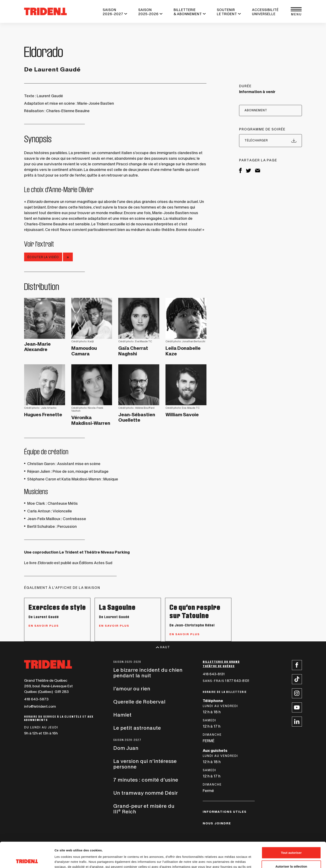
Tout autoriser (291, 827)
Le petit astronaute (137, 728)
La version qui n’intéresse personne (145, 764)
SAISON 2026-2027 (113, 12)
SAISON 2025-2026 (148, 12)
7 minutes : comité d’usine (146, 780)
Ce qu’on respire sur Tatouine (195, 611)
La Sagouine (117, 607)
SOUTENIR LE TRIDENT (227, 12)
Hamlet (122, 715)
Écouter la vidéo (43, 257)
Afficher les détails (229, 860)
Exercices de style (57, 607)
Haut (163, 647)
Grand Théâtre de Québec (46, 680)
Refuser (291, 854)
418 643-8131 (214, 674)
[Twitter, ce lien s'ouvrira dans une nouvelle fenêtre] (248, 171)
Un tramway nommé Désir (146, 793)
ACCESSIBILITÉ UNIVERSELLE (265, 12)
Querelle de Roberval (139, 702)
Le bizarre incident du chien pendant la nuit (148, 673)
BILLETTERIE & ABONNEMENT (188, 12)
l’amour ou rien (132, 689)
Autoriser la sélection (291, 841)
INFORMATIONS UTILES (225, 812)
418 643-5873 (36, 699)
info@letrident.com (40, 706)
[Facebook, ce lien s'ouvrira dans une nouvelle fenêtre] (240, 172)
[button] (296, 11)
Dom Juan (126, 748)
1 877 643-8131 (226, 681)
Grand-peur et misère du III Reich (144, 809)
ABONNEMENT (256, 110)
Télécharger (271, 141)
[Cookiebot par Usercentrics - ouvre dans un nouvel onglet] (27, 860)
